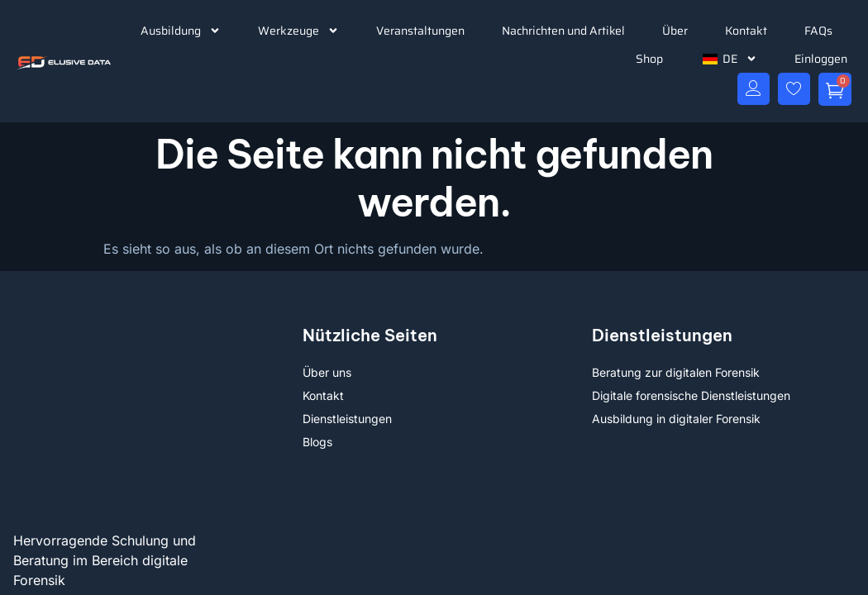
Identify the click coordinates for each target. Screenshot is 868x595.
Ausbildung (181, 31)
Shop (649, 59)
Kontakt (746, 31)
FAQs (818, 31)
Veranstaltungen (420, 31)
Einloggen (821, 59)
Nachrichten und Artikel (563, 31)
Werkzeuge (298, 31)
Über (675, 31)
